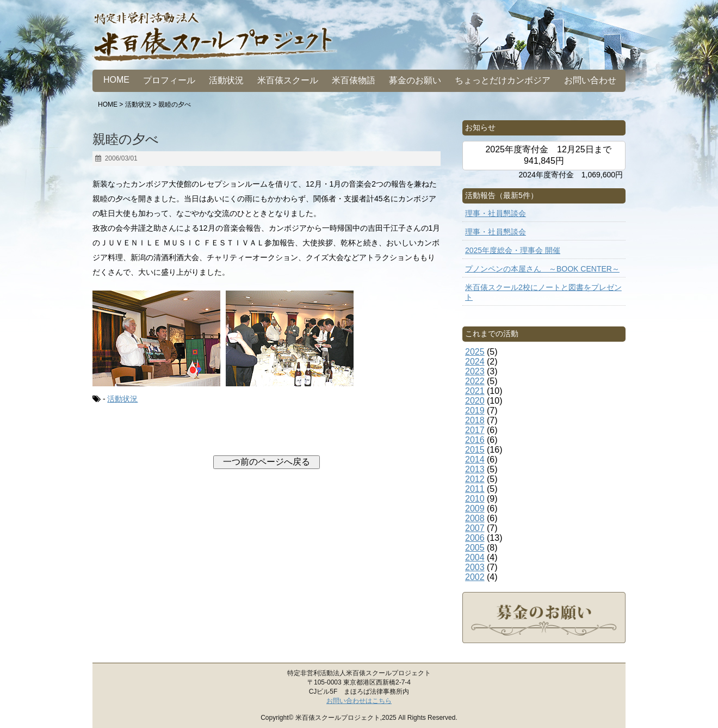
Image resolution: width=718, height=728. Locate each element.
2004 (475, 557)
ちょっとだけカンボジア (503, 80)
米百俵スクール (288, 80)
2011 (475, 489)
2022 (475, 381)
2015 (475, 450)
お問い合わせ (590, 80)
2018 (475, 420)
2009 (475, 508)
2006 (475, 538)
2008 (475, 518)
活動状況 (226, 80)
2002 (475, 577)
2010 (475, 499)
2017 (475, 430)
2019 (475, 411)
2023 (475, 371)
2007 (475, 528)
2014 (475, 459)
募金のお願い (415, 80)
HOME (116, 80)
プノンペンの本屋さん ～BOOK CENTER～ (542, 269)
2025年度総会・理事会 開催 (513, 250)
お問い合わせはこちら (359, 701)
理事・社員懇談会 (496, 213)
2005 (475, 548)
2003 (475, 567)
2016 (475, 440)
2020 (475, 401)
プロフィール (169, 80)
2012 (475, 479)
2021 (475, 391)
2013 (475, 469)
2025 (475, 352)
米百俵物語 (354, 80)
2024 (475, 362)
